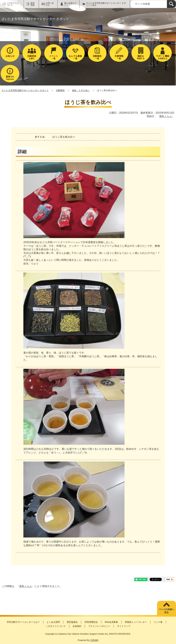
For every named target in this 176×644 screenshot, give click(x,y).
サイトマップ (124, 626)
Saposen (10, 78)
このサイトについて (13, 4)
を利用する (163, 57)
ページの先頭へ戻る (167, 611)
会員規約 (77, 626)
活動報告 (60, 90)
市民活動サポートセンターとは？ (23, 622)
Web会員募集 (111, 622)
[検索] (171, 4)
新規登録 (33, 4)
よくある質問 (53, 622)
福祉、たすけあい (81, 90)
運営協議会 (72, 622)
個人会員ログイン (70, 4)
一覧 (54, 57)
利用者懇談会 (91, 622)
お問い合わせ (50, 4)
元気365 (94, 640)
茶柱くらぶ (166, 116)
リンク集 (158, 622)
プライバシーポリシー (99, 626)
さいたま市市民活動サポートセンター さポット (25, 90)
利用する (141, 57)
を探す (32, 57)
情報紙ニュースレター (136, 622)
